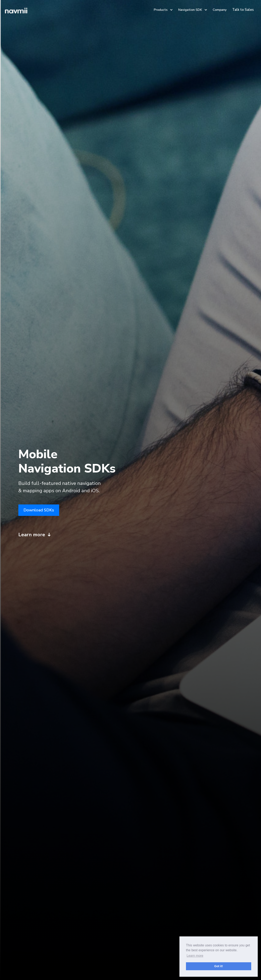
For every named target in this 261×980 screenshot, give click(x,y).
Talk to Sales (243, 10)
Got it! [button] (219, 966)
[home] (16, 12)
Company (220, 10)
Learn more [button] (195, 956)
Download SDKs (39, 510)
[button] (163, 10)
